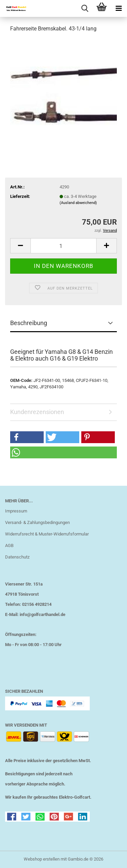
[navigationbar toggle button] (119, 8)
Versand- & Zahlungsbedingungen (37, 522)
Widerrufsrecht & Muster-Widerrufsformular (47, 534)
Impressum (16, 511)
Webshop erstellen (42, 859)
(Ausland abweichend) (78, 203)
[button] (20, 246)
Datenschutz (17, 557)
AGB (9, 545)
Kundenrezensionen (37, 412)
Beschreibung (29, 323)
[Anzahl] (63, 246)
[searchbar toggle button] (85, 8)
